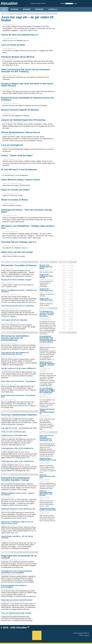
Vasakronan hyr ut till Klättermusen (14, 435)
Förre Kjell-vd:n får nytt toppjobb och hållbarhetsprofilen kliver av (15, 353)
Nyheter (14, 9)
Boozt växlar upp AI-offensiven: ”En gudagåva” (19, 381)
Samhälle (53, 9)
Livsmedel (45, 308)
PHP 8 (82, 635)
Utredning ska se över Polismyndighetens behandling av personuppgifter (17, 572)
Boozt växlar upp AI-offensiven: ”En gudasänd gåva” (18, 396)
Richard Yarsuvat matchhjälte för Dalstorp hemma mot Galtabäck (27, 99)
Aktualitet (21, 628)
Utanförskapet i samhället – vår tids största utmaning (17, 537)
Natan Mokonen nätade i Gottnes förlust (20, 180)
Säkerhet (39, 9)
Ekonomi (27, 9)
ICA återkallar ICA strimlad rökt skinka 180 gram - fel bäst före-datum (47, 314)
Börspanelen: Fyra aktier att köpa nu (19, 265)
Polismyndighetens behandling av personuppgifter (14, 586)
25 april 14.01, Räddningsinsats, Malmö (46, 267)
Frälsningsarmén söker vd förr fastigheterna (18, 461)
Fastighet (7, 411)
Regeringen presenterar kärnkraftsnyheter (17, 600)
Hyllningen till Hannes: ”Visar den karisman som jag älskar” (26, 211)
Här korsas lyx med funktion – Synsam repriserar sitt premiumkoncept (16, 338)
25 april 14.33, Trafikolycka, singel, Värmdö (46, 276)
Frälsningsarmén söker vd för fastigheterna (17, 448)
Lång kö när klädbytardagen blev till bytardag (23, 120)
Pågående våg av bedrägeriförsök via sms (48, 459)
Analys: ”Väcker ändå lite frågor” (17, 156)
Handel (6, 333)
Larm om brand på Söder (13, 45)
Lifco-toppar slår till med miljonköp (14, 320)
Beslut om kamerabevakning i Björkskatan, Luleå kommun (46, 493)
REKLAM (63, 333)
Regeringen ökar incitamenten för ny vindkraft (19, 557)
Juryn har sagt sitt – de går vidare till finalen (27, 19)
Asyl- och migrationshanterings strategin (16, 613)
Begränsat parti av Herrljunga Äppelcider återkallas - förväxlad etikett (47, 364)
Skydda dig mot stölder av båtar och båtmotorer (48, 509)
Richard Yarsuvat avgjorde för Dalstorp (20, 110)
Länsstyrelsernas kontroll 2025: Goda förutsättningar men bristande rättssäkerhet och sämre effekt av (47, 339)
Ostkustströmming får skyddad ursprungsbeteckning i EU (47, 411)
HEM (4, 9)
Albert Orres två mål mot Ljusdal (17, 252)
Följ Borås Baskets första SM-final (18, 57)
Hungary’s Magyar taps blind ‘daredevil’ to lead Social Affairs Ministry (27, 85)
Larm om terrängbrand (12, 145)
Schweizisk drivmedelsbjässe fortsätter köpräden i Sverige (15, 479)
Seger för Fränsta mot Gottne (15, 190)
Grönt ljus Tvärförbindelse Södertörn (19, 415)
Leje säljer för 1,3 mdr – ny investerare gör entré (19, 428)
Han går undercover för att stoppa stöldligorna (18, 368)
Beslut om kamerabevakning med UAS (47, 476)
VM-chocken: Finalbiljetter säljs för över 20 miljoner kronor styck (17, 523)
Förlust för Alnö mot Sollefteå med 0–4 (20, 35)
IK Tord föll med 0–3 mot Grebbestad (19, 170)
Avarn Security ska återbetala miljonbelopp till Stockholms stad (47, 438)
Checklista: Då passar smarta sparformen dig (18, 509)
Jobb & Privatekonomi (12, 262)
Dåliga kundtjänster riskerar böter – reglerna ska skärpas (18, 494)
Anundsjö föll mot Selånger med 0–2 (19, 242)
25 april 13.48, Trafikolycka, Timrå (46, 290)
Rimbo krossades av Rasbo (14, 200)
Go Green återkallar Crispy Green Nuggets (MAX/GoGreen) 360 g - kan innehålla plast (47, 390)
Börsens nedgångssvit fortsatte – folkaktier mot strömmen (19, 291)
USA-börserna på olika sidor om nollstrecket (18, 306)
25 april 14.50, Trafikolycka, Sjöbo (46, 299)
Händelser (46, 262)
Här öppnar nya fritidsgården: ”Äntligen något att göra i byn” (28, 227)
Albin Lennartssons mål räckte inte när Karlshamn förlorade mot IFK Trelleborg (26, 71)
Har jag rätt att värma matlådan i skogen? (16, 280)
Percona (87, 635)
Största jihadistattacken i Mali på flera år (21, 132)
